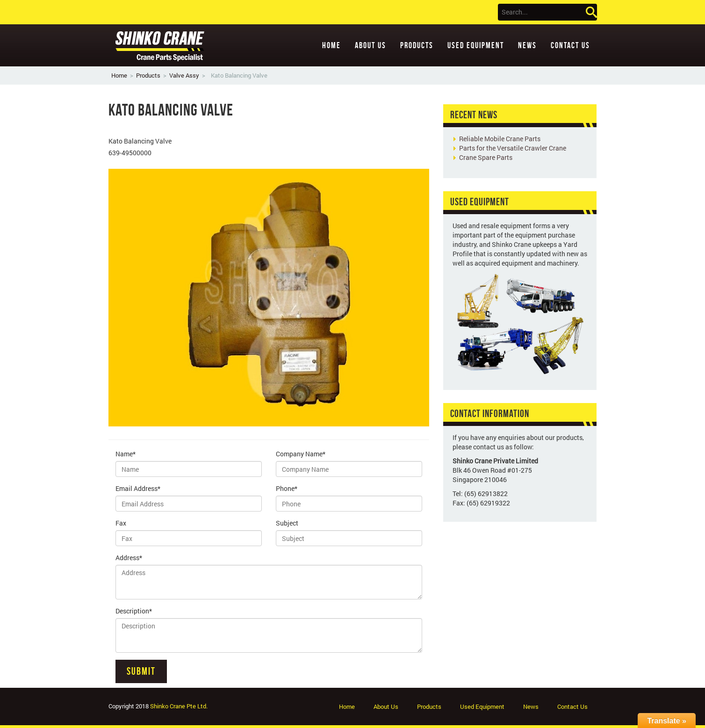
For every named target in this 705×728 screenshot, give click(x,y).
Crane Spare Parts (486, 157)
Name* (126, 454)
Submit (141, 671)
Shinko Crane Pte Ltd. (179, 706)
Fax (121, 523)
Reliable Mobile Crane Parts (500, 139)
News (527, 45)
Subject (287, 523)
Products (417, 45)
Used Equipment (476, 45)
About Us (370, 45)
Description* (134, 611)
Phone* (287, 488)
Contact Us (570, 45)
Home (331, 45)
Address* (129, 558)
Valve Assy (184, 75)
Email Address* (138, 488)
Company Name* (301, 454)
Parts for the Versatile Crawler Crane (513, 148)
